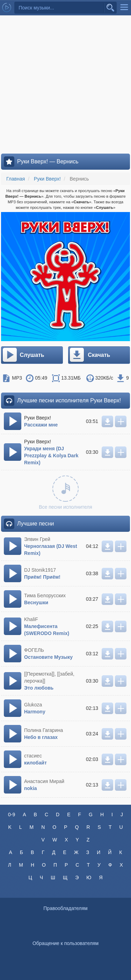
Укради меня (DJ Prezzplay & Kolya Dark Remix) (51, 456)
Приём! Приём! (42, 577)
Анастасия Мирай (44, 781)
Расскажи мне (41, 425)
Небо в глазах (41, 737)
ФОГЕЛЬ (34, 650)
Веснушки (36, 602)
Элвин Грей (37, 539)
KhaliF (31, 619)
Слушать (23, 355)
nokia (31, 788)
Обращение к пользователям (65, 943)
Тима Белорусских (45, 595)
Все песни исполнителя (65, 493)
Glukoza (33, 705)
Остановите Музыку (48, 657)
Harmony (35, 712)
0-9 (12, 815)
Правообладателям (65, 908)
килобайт (35, 763)
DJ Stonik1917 (40, 570)
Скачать (90, 355)
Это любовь (39, 688)
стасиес (33, 756)
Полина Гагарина (43, 730)
